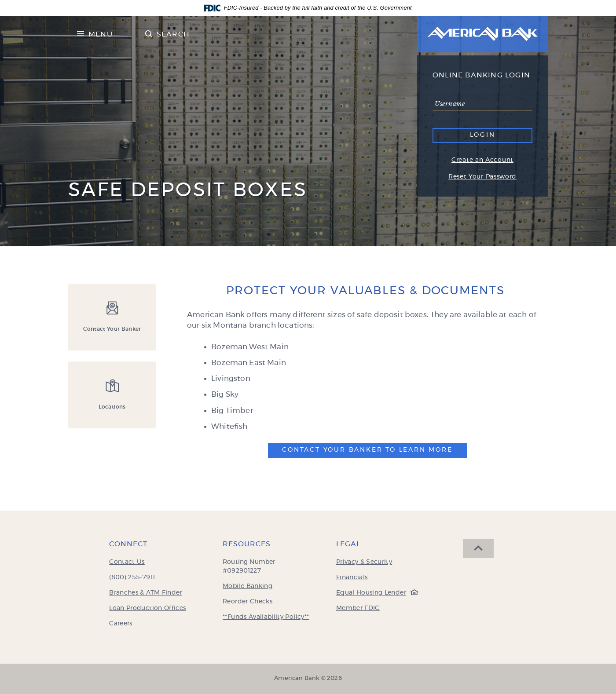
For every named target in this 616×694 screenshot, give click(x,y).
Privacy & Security (364, 562)
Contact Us (127, 562)
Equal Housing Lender (375, 593)
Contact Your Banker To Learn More (367, 450)
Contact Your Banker (112, 329)
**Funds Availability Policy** (266, 617)
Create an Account (482, 160)
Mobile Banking (247, 586)
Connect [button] (128, 544)
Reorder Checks (247, 602)
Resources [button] (247, 544)
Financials (352, 577)
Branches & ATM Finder (145, 593)
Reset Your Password (482, 177)
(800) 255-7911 (132, 577)
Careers (121, 624)
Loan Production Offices (147, 608)
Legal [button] (348, 544)
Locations (112, 407)
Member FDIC (358, 608)
